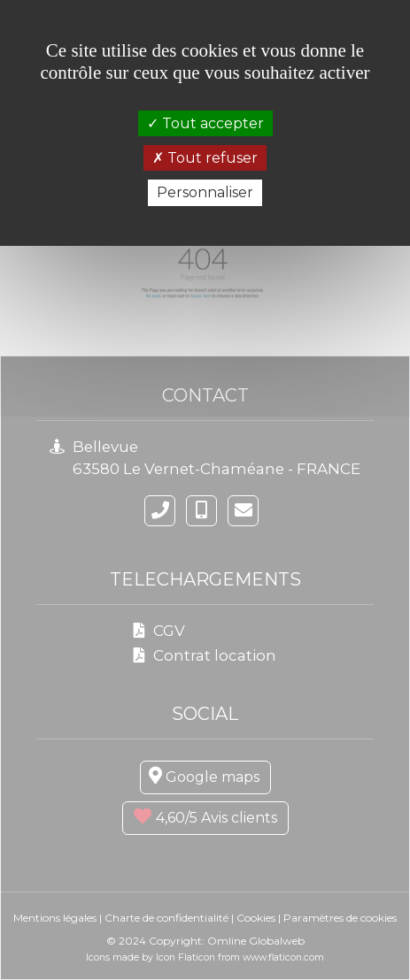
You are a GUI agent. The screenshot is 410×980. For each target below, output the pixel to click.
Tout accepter (205, 123)
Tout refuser (205, 158)
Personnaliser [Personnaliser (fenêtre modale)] (205, 192)
